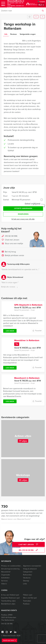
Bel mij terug (9, 252)
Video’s (4, 584)
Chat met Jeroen (10, 240)
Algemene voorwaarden (32, 566)
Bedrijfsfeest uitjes (8, 604)
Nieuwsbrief (6, 572)
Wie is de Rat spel (30, 598)
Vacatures (27, 578)
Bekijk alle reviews (10, 287)
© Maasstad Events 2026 (11, 636)
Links (25, 584)
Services (4, 581)
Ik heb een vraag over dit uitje (23, 219)
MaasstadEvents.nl (16, 4)
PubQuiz (26, 604)
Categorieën (28, 572)
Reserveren (23, 214)
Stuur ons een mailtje (12, 244)
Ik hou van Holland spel (10, 595)
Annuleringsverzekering (10, 569)
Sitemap (26, 581)
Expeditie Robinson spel (10, 598)
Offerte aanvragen (23, 208)
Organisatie (6, 575)
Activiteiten (5, 578)
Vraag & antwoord (30, 569)
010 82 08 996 (11, 236)
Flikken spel (28, 595)
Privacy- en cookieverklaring (12, 566)
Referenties (27, 575)
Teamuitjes (27, 601)
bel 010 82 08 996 (29, 550)
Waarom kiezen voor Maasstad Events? (16, 519)
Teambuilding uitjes (8, 601)
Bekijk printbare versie (13, 256)
